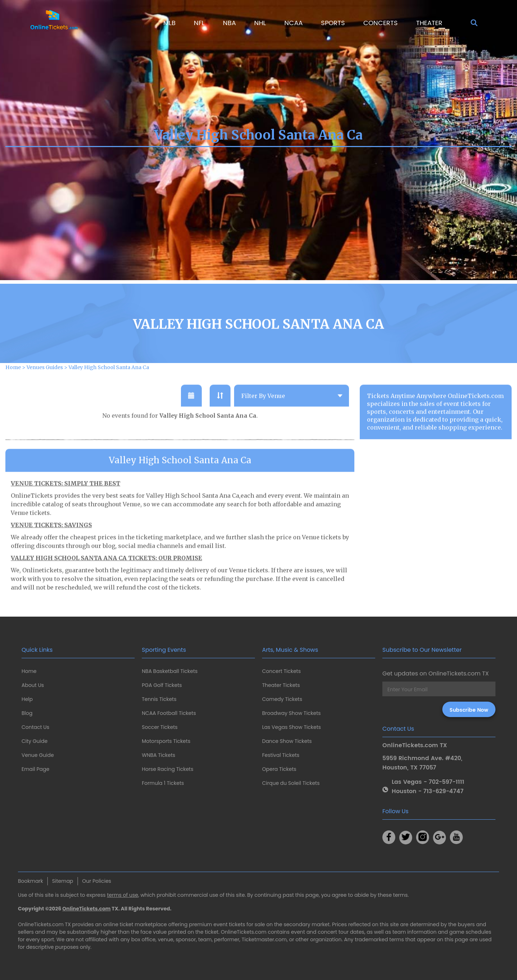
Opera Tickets (279, 769)
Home (29, 671)
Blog (27, 713)
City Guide (34, 741)
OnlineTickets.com (87, 909)
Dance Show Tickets (287, 741)
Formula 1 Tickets (163, 783)
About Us (33, 685)
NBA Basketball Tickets (170, 671)
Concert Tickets (281, 671)
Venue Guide (38, 755)
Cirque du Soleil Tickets (291, 783)
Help (27, 699)
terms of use (123, 895)
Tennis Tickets (159, 699)
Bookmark (31, 881)
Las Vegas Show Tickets (292, 727)
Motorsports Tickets (166, 741)
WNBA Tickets (159, 755)
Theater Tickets (281, 685)
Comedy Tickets (282, 699)
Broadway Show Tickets (291, 713)
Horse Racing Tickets (168, 769)
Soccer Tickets (160, 727)
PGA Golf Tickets (162, 685)
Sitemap (63, 881)
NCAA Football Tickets (169, 713)
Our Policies (97, 881)
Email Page (35, 769)
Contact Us (35, 727)
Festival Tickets (281, 755)
